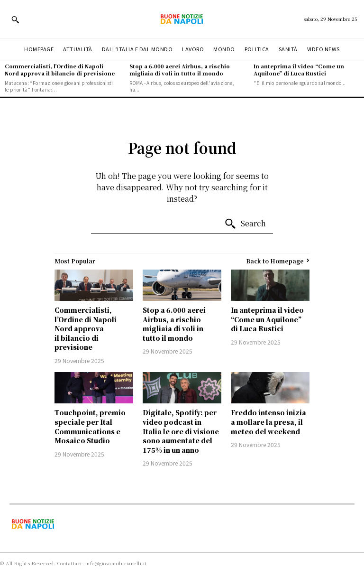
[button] (15, 19)
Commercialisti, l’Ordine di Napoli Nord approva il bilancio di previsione (60, 70)
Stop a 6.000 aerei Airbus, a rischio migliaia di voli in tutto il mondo (180, 70)
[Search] (245, 224)
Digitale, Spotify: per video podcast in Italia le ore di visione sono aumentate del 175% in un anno (181, 431)
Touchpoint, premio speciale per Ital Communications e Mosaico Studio (90, 426)
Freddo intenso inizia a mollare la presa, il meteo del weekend (268, 422)
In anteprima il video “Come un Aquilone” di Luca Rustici (299, 70)
